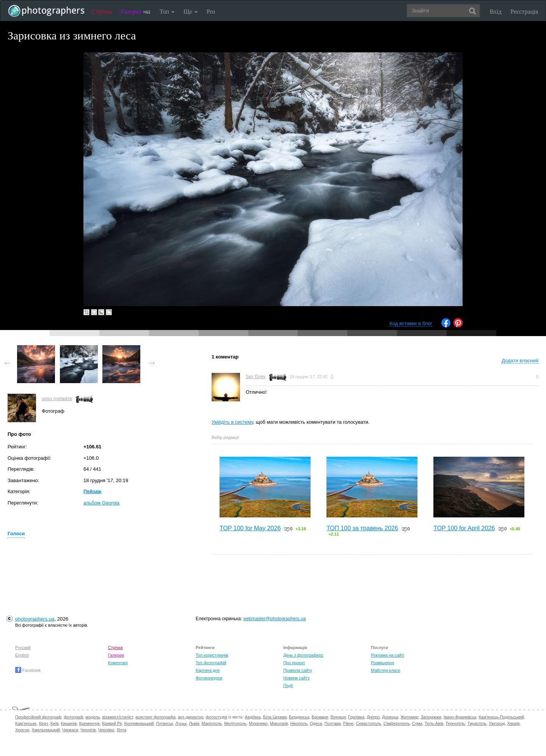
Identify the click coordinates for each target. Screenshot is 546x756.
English (22, 655)
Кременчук (89, 723)
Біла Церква (275, 717)
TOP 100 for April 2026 (464, 528)
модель (93, 717)
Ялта (122, 730)
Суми (417, 723)
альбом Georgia (101, 503)
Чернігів (88, 730)
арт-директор (191, 717)
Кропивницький (139, 723)
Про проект (294, 663)
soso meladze (57, 398)
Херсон (22, 730)
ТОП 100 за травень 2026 (362, 528)
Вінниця (338, 717)
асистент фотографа (155, 717)
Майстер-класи (385, 670)
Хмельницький (46, 730)
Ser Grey (256, 376)
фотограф (73, 717)
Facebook (28, 670)
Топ (167, 12)
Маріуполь (212, 723)
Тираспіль (477, 723)
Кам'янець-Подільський (501, 717)
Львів (194, 723)
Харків (514, 723)
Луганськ (165, 723)
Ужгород (497, 723)
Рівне (348, 723)
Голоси (16, 534)
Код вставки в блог (411, 323)
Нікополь (299, 723)
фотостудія (217, 717)
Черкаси (70, 730)
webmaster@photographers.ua (275, 619)
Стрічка (102, 12)
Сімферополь (396, 723)
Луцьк (181, 723)
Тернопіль (455, 723)
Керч (44, 723)
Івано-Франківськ (460, 717)
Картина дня (208, 670)
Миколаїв (279, 723)
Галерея (136, 12)
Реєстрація (524, 12)
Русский (23, 648)
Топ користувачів (212, 655)
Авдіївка (253, 717)
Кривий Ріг (112, 723)
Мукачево (258, 723)
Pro (211, 12)
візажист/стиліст (117, 717)
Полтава (333, 723)
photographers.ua (35, 619)
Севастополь (369, 723)
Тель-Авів (434, 723)
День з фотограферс (303, 655)
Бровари (320, 717)
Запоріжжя (431, 717)
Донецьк (390, 717)
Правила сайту (298, 670)
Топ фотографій (211, 663)
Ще (191, 12)
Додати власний (520, 361)
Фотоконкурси (209, 678)
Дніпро (373, 717)
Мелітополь (235, 723)
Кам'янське (26, 723)
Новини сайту (297, 678)
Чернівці (106, 730)
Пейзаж (92, 491)
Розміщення (382, 663)
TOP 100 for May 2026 (250, 528)
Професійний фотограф (38, 717)
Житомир (409, 717)
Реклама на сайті (388, 655)
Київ (54, 723)
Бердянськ (299, 717)
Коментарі (118, 663)
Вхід (496, 12)
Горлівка (356, 717)
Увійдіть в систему (232, 422)
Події (288, 685)
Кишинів (69, 723)
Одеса (316, 723)
